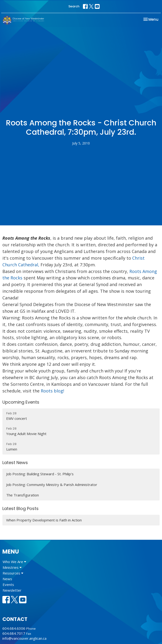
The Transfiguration (23, 495)
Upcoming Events (21, 402)
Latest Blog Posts (20, 508)
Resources (13, 573)
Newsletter (12, 590)
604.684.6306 (14, 628)
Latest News (15, 463)
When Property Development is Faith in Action (44, 520)
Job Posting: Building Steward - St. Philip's (40, 474)
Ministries (12, 567)
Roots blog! (52, 391)
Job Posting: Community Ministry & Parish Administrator (52, 485)
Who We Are (14, 562)
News (7, 579)
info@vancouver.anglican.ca (24, 638)
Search (74, 6)
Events (8, 585)
